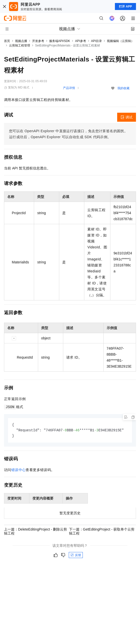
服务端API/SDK (60, 41)
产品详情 (69, 88)
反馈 (76, 556)
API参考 (80, 41)
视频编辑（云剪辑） (120, 41)
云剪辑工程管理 (20, 45)
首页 (7, 41)
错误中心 (19, 471)
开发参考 (38, 41)
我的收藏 (123, 88)
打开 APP (125, 6)
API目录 (96, 41)
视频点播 (21, 41)
